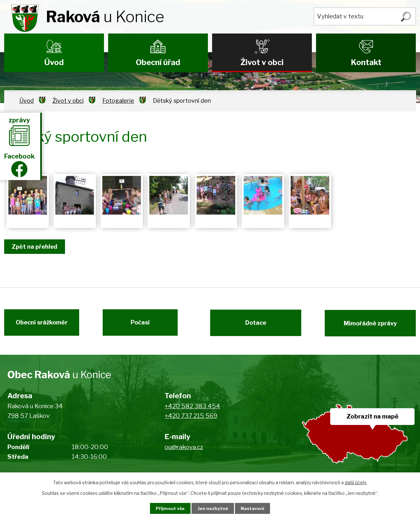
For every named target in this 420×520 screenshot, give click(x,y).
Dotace (253, 325)
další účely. (356, 482)
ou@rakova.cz (184, 450)
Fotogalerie (118, 101)
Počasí (142, 325)
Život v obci (262, 62)
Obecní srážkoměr (39, 325)
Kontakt (366, 62)
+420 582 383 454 (192, 409)
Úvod (54, 62)
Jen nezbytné (213, 508)
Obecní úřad (158, 62)
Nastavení (254, 508)
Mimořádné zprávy (373, 325)
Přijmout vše (168, 508)
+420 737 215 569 (191, 419)
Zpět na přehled (36, 247)
